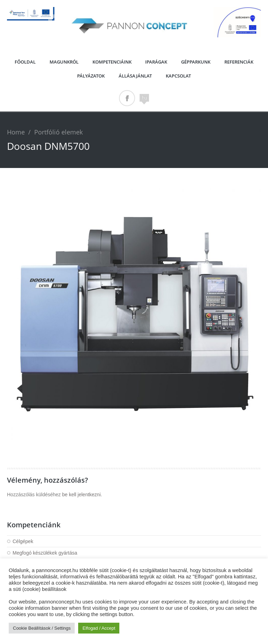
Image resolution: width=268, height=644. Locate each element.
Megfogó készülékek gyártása (45, 553)
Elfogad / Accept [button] (99, 628)
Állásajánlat (135, 76)
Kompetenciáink (112, 62)
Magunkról (64, 62)
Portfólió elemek (58, 132)
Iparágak (156, 62)
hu (144, 98)
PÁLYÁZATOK (91, 76)
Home (16, 132)
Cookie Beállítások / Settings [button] (42, 628)
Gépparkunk (196, 62)
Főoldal (25, 62)
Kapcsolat (178, 76)
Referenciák (239, 62)
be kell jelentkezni (81, 495)
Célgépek (23, 541)
